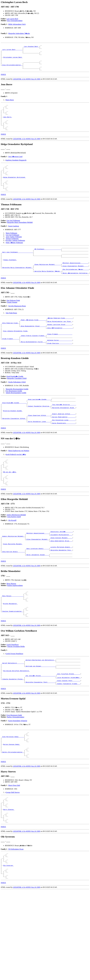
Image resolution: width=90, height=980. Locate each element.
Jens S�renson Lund (15, 167)
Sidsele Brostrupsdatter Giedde (16, 417)
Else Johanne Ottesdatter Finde (16, 353)
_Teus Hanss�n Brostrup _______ (64, 430)
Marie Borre (10, 105)
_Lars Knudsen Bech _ (31, 47)
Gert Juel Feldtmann (13, 236)
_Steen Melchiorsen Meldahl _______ (47, 284)
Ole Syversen (8, 927)
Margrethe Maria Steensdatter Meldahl (20, 238)
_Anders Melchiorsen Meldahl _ (13, 571)
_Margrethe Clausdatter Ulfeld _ (14, 446)
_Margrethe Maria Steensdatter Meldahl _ (17, 288)
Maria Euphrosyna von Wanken (19, 479)
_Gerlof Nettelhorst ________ (13, 708)
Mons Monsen (11, 622)
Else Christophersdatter (15, 21)
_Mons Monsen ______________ (13, 636)
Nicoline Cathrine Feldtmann (15, 256)
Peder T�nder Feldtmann (14, 258)
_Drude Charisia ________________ (60, 368)
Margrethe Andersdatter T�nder (19, 33)
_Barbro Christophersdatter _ (13, 805)
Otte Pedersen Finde (13, 320)
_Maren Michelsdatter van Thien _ (60, 342)
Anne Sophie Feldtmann (14, 252)
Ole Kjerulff (12, 554)
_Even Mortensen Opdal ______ (13, 786)
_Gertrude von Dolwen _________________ (40, 712)
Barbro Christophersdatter (16, 765)
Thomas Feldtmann (12, 254)
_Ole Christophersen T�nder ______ (76, 289)
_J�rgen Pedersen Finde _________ (60, 338)
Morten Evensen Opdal (12, 795)
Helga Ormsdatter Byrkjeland (14, 190)
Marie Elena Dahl (14, 839)
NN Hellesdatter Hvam (16, 908)
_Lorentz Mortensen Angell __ (61, 584)
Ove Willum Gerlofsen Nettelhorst (16, 717)
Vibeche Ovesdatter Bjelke (16, 690)
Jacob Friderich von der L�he (16, 483)
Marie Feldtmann (11, 249)
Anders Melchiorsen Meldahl (16, 548)
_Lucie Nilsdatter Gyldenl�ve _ (69, 725)
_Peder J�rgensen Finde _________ (33, 340)
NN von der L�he (10, 503)
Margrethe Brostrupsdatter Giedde (17, 413)
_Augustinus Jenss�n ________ (61, 565)
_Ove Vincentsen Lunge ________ (63, 448)
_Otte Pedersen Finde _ (11, 344)
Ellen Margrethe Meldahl (13, 580)
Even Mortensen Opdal (14, 763)
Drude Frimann (12, 322)
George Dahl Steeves (13, 846)
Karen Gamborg (14, 242)
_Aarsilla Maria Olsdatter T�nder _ (48, 291)
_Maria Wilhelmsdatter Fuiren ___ (33, 366)
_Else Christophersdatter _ (12, 69)
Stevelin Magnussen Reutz (17, 326)
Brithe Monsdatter (10, 645)
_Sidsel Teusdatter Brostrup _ (39, 431)
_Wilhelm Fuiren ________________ (60, 364)
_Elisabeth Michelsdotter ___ (61, 569)
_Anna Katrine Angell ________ (13, 589)
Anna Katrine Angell (14, 550)
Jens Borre (8, 125)
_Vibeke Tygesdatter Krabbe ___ (68, 732)
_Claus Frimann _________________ (60, 357)
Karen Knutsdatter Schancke (18, 769)
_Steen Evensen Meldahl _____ (61, 573)
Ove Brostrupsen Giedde (14, 415)
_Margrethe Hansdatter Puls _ (61, 587)
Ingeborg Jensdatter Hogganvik (16, 171)
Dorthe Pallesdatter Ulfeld (17, 406)
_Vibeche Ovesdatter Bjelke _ (13, 726)
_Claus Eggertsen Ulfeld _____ (39, 442)
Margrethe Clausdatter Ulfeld (17, 403)
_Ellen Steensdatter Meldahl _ (37, 574)
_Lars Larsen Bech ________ (12, 51)
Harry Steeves (9, 866)
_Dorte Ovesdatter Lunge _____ (39, 450)
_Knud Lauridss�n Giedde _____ (39, 424)
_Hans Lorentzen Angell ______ (37, 585)
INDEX (3, 80)
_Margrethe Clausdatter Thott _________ (40, 730)
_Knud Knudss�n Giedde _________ (15, 428)
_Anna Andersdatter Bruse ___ (61, 576)
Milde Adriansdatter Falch (17, 24)
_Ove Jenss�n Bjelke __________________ (41, 723)
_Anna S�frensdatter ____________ (60, 349)
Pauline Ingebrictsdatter (15, 624)
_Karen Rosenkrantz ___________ (63, 452)
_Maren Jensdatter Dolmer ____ (37, 593)
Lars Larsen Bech (12, 19)
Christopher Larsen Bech (13, 60)
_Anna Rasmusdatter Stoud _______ (33, 347)
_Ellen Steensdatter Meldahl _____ (75, 286)
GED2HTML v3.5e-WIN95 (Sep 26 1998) (27, 84)
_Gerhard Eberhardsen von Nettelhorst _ (40, 704)
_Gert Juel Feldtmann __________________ (17, 269)
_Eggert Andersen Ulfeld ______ (63, 441)
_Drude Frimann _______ (11, 362)
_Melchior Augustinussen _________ (75, 282)
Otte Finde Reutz (11, 333)
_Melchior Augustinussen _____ (37, 567)
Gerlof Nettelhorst (13, 688)
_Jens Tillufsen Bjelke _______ (68, 721)
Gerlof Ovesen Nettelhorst (14, 697)
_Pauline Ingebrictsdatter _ (13, 654)
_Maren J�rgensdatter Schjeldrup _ (76, 293)
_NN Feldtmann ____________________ (47, 265)
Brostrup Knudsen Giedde (13, 437)
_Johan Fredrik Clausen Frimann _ (33, 358)
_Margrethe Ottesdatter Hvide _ (63, 433)
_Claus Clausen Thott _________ (68, 728)
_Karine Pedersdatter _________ (63, 444)
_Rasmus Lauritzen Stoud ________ (60, 345)
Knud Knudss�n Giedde (15, 401)
